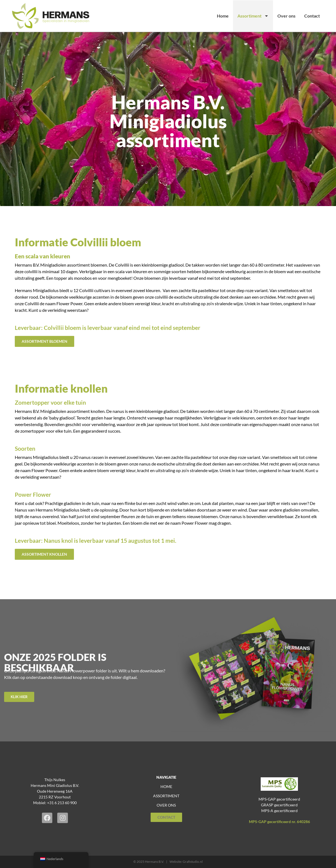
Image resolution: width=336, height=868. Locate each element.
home (166, 786)
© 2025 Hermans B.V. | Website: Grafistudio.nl (168, 862)
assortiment (166, 796)
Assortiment (253, 16)
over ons (166, 805)
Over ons (286, 16)
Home (223, 16)
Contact (312, 16)
